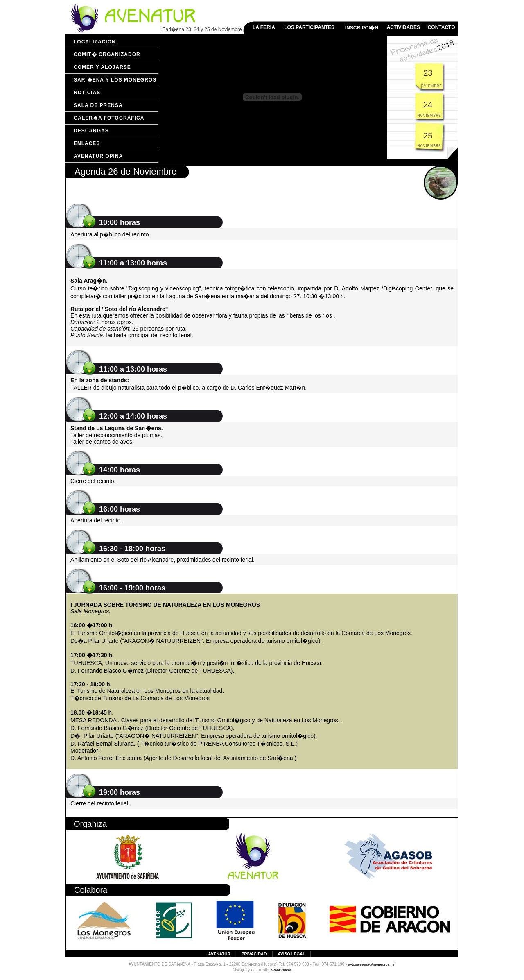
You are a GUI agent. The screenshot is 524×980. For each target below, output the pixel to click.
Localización (95, 42)
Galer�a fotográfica (109, 118)
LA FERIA (264, 27)
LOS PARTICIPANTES (309, 27)
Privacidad (254, 954)
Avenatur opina (98, 156)
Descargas (91, 131)
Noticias (87, 93)
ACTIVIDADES (403, 27)
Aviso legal (292, 954)
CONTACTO (442, 27)
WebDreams (282, 970)
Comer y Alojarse (102, 67)
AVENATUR (219, 954)
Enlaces (87, 143)
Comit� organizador (107, 54)
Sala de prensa (98, 105)
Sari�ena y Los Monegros (115, 80)
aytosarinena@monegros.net (372, 964)
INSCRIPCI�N (362, 28)
